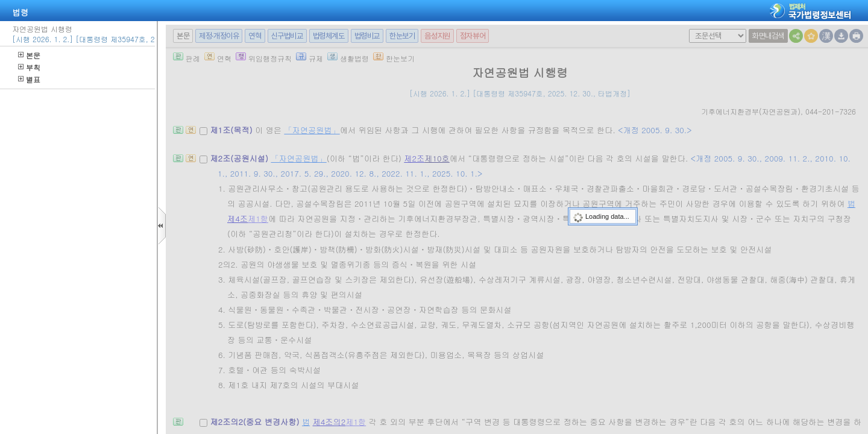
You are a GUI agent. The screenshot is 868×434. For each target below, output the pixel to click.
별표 (29, 79)
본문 (29, 55)
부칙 (29, 67)
